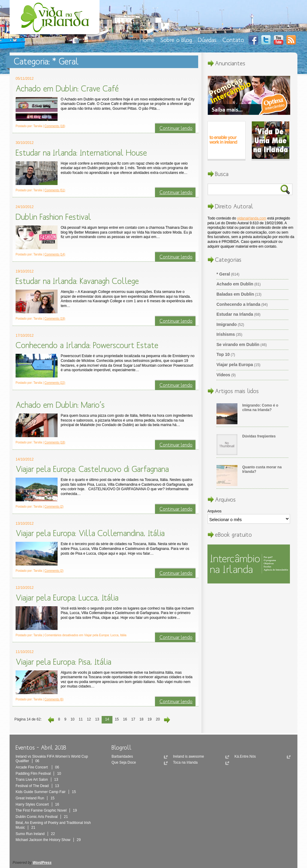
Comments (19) (55, 319)
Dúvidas (207, 40)
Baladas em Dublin (235, 294)
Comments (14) (55, 254)
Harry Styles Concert (37, 804)
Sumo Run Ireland (35, 834)
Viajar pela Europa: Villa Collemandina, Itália (90, 533)
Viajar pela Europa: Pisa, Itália (63, 662)
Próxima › (166, 720)
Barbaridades (122, 756)
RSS (291, 40)
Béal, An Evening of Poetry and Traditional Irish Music (53, 825)
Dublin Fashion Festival (53, 217)
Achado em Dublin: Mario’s (60, 405)
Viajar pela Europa (235, 365)
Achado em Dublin (235, 284)
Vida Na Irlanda (56, 19)
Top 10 (223, 354)
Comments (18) (55, 126)
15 (117, 719)
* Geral (223, 274)
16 (125, 719)
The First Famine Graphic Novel (46, 810)
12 (89, 719)
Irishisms (226, 334)
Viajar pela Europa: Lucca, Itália (67, 598)
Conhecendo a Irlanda (238, 304)
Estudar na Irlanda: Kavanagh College (77, 281)
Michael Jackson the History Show (48, 840)
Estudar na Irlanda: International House (81, 153)
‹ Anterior (52, 720)
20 (158, 719)
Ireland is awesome (188, 756)
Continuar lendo (176, 128)
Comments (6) (54, 699)
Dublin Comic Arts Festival (42, 817)
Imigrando (227, 324)
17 (133, 719)
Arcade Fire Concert (37, 767)
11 (80, 719)
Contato (233, 40)
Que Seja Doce (124, 762)
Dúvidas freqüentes (259, 436)
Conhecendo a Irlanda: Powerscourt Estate (87, 345)
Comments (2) (54, 507)
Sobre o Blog (176, 40)
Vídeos (223, 375)
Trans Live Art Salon (37, 780)
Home (147, 40)
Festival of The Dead (37, 786)
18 (141, 719)
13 (97, 719)
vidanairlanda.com (252, 218)
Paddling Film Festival (38, 774)
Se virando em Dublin (238, 345)
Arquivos (215, 511)
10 (72, 719)
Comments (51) (55, 190)
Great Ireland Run (35, 798)
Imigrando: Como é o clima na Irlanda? (260, 408)
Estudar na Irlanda (235, 314)
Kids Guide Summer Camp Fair (46, 792)
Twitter (266, 40)
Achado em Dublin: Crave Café (67, 88)
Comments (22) (55, 383)
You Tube (279, 40)
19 (149, 719)
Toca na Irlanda (185, 762)
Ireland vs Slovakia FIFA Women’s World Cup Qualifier (52, 759)
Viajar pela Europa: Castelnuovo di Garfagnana (92, 469)
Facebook (253, 40)
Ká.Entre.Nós (245, 756)
